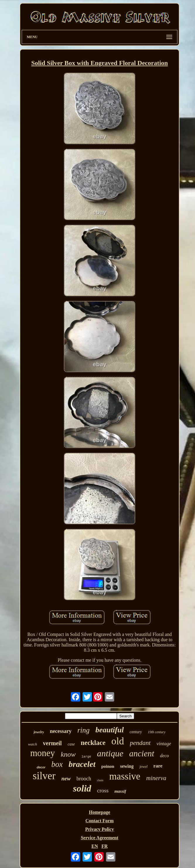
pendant (140, 743)
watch (32, 744)
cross (103, 790)
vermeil (52, 743)
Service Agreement (100, 838)
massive (125, 776)
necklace (93, 743)
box (57, 764)
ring (83, 730)
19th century (157, 732)
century (136, 732)
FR (104, 846)
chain (100, 780)
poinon (108, 766)
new (66, 778)
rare (158, 766)
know (68, 754)
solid (82, 788)
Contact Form (100, 821)
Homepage (100, 812)
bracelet (82, 764)
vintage (164, 744)
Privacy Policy (100, 829)
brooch (84, 779)
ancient (142, 753)
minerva (156, 778)
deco (165, 756)
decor (41, 767)
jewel (143, 766)
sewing (127, 766)
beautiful (110, 730)
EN (95, 846)
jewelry (39, 732)
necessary (61, 731)
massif (120, 791)
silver (44, 776)
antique (110, 753)
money (42, 753)
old (118, 741)
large (86, 757)
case (71, 744)
